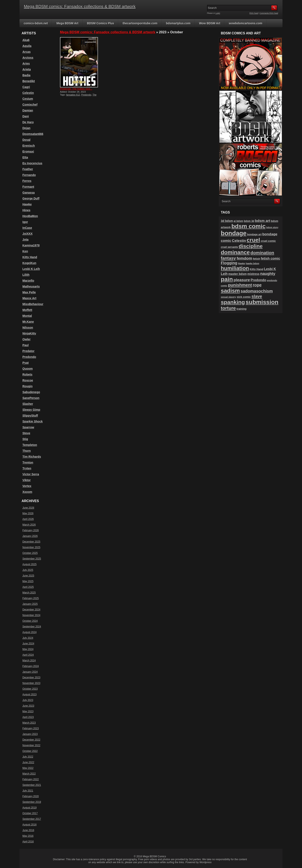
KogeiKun (29, 263)
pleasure (242, 280)
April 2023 (28, 717)
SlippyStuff (30, 416)
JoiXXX (27, 234)
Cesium (28, 99)
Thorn (27, 451)
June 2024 (28, 644)
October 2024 (30, 621)
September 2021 (32, 785)
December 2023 (31, 678)
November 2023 (31, 683)
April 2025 (28, 587)
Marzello (28, 281)
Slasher (28, 404)
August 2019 (29, 808)
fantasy (228, 258)
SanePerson (31, 398)
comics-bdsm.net (36, 23)
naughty (268, 274)
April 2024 (28, 655)
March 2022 (29, 774)
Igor (25, 222)
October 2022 (30, 751)
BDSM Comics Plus (101, 23)
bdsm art (263, 221)
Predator (29, 351)
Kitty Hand (30, 257)
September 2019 (32, 802)
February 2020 (31, 796)
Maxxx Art (29, 298)
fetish (257, 259)
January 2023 (30, 734)
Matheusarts (31, 286)
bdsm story (272, 227)
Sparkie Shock (33, 421)
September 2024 (32, 627)
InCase (27, 228)
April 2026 (28, 519)
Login (218, 13)
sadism (230, 291)
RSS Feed (254, 13)
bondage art (254, 234)
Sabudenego (31, 392)
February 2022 (31, 779)
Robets (27, 374)
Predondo (86, 95)
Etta (25, 157)
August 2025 (29, 564)
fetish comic (271, 258)
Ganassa (29, 193)
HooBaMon (30, 216)
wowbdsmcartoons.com (245, 23)
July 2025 (28, 570)
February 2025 (31, 598)
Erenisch (29, 146)
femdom (244, 258)
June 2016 (28, 830)
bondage (234, 233)
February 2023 (31, 728)
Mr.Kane (28, 322)
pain (227, 279)
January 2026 (30, 536)
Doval (26, 140)
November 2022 (31, 745)
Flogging (229, 263)
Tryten (27, 468)
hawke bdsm (253, 263)
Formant (28, 187)
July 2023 (28, 700)
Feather (28, 169)
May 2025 (28, 581)
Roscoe (28, 380)
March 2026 (29, 525)
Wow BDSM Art (210, 23)
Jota (25, 240)
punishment (240, 285)
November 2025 (31, 547)
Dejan (26, 128)
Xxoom (27, 492)
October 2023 (30, 689)
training (242, 309)
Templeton (30, 445)
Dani (26, 116)
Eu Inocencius (32, 163)
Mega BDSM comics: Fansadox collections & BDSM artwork (80, 6)
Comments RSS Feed (269, 13)
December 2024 (31, 610)
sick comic (244, 297)
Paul (26, 345)
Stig (25, 439)
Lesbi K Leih (31, 269)
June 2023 (28, 706)
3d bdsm (227, 221)
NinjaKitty (29, 333)
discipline (251, 246)
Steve (26, 433)
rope (257, 285)
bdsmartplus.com (178, 23)
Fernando (29, 175)
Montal (27, 316)
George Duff (31, 198)
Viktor (27, 480)
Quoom (28, 369)
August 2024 (29, 632)
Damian (28, 110)
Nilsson (28, 328)
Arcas (27, 52)
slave (257, 296)
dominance (235, 252)
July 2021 (28, 791)
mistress (254, 274)
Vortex (27, 486)
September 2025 (32, 559)
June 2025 (28, 576)
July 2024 (28, 638)
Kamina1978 (31, 245)
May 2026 (28, 513)
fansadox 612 (73, 95)
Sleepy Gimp (31, 410)
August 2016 (29, 825)
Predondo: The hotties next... (76, 89)
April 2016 (28, 842)
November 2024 (31, 615)
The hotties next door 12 (78, 96)
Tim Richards (32, 457)
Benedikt (29, 81)
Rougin (27, 386)
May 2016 (28, 836)
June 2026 (28, 508)
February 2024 (31, 666)
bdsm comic (248, 226)
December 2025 (31, 542)
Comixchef (30, 105)
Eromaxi (28, 152)
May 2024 (28, 649)
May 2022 (28, 768)
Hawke (27, 204)
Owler (27, 339)
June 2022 (28, 762)
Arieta (27, 69)
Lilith (26, 275)
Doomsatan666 (33, 134)
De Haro (28, 122)
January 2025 (30, 604)
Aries (26, 63)
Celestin (28, 93)
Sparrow (28, 427)
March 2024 (29, 661)
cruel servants (229, 247)
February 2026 (31, 530)
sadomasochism (257, 291)
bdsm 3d (249, 221)
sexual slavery (228, 297)
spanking (233, 302)
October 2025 (30, 553)
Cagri (26, 87)
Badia (26, 75)
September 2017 (32, 819)
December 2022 (31, 740)
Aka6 (26, 40)
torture (228, 308)
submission (262, 302)
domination (262, 253)
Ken (25, 251)
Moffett (27, 310)
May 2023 (28, 711)
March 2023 (29, 723)
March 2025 (29, 593)
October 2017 (30, 813)
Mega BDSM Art (67, 23)
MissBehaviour (33, 304)
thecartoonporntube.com (140, 23)
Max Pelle (29, 292)
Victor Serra (31, 474)
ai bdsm (238, 221)
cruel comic (268, 241)
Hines (26, 210)
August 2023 (29, 694)
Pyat (26, 363)
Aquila (27, 46)
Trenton (28, 463)
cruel (253, 240)
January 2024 (30, 672)
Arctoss (28, 58)
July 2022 (28, 757)
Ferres (27, 181)
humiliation (235, 268)
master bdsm (238, 274)
